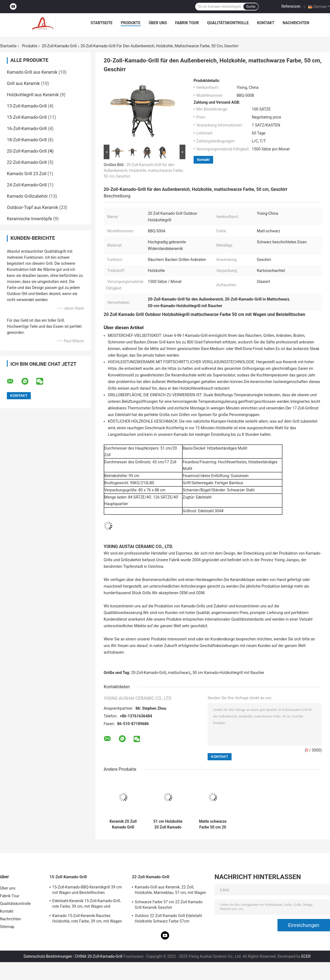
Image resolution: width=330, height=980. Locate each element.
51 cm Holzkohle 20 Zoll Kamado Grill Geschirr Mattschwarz (168, 824)
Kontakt (266, 23)
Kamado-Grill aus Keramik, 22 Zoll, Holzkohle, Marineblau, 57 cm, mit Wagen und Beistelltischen (170, 891)
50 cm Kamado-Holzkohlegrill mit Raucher (228, 673)
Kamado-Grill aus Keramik (32, 72)
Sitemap (7, 927)
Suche (251, 7)
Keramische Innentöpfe (29, 219)
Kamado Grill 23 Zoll (27, 174)
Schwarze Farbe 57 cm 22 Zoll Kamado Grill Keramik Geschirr (169, 905)
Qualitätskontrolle (228, 23)
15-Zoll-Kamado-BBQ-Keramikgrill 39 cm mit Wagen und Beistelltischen (87, 890)
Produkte (130, 23)
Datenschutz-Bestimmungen (48, 956)
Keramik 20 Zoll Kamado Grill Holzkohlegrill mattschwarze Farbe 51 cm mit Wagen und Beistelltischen (123, 824)
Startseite (101, 23)
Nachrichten (296, 23)
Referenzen (291, 6)
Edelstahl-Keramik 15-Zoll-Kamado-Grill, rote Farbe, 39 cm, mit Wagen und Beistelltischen (86, 904)
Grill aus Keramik (23, 83)
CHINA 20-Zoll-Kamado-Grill (99, 956)
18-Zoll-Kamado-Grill (27, 140)
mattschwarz (179, 673)
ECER (306, 956)
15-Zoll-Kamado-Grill (27, 117)
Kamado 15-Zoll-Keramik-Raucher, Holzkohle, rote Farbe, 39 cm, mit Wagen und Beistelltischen (87, 919)
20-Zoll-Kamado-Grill (59, 46)
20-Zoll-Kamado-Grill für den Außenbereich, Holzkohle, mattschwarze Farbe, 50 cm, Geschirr (144, 170)
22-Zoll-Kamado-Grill (27, 162)
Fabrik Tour (187, 23)
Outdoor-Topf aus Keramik (33, 207)
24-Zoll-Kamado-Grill (27, 185)
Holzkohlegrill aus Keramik (33, 95)
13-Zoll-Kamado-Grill (27, 106)
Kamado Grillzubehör (27, 196)
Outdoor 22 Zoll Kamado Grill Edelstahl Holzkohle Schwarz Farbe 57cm (168, 918)
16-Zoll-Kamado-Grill (27, 129)
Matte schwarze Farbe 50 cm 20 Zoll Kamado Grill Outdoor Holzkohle (213, 824)
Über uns (158, 23)
